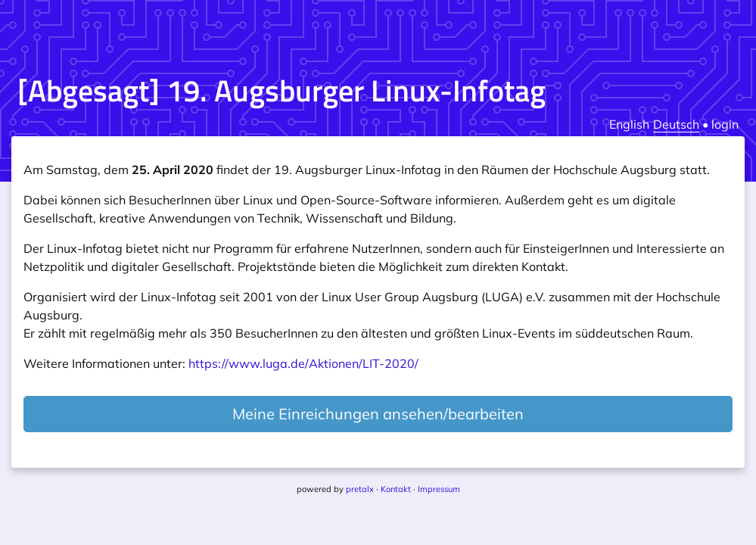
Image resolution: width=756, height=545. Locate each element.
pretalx (360, 489)
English (629, 124)
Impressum (439, 489)
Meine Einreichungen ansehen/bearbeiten (378, 414)
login (725, 124)
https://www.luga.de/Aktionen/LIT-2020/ (303, 363)
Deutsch (676, 124)
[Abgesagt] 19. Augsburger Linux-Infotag (282, 90)
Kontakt (396, 489)
